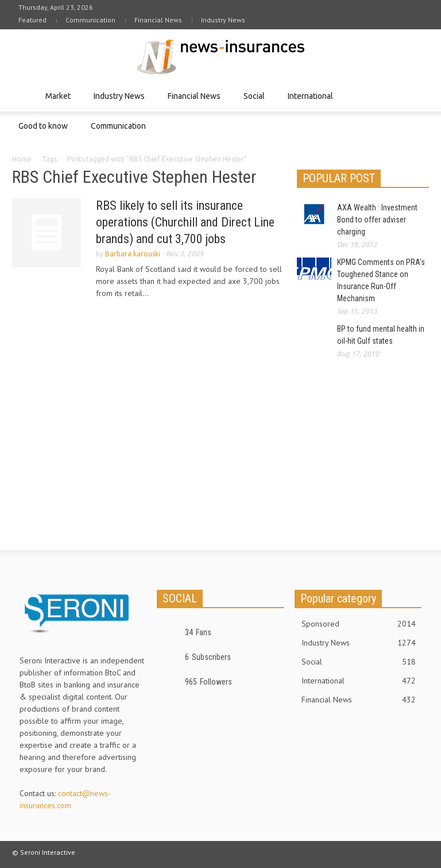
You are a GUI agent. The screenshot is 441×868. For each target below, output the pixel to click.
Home (22, 159)
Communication (90, 20)
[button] (417, 95)
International (312, 101)
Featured (32, 20)
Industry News (223, 20)
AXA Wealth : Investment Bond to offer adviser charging (377, 220)
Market (60, 101)
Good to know (45, 131)
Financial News (158, 20)
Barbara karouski (133, 254)
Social (256, 101)
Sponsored (359, 624)
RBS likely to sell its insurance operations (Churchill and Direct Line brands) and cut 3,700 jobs (185, 222)
